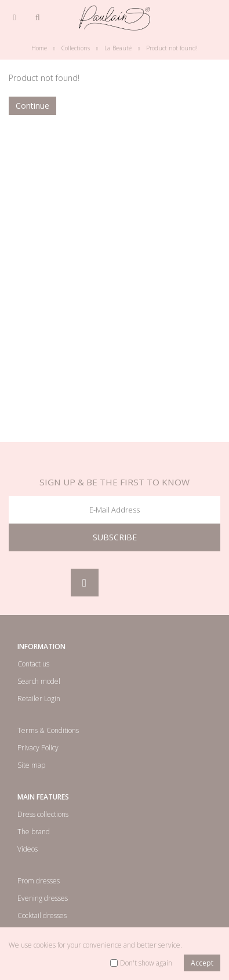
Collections (76, 48)
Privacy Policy (38, 748)
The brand (34, 832)
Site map (31, 765)
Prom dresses (39, 881)
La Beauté (118, 48)
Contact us (33, 664)
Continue (32, 106)
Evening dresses (43, 898)
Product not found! (172, 48)
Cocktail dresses (42, 915)
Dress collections (43, 814)
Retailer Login (39, 699)
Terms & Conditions (48, 730)
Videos (28, 849)
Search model (39, 681)
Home (39, 48)
